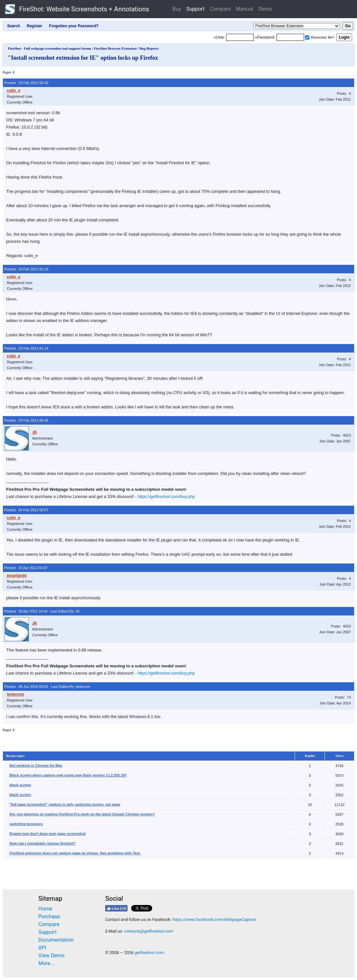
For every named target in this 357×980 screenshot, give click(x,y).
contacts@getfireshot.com (148, 931)
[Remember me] (307, 37)
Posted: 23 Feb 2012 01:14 (26, 348)
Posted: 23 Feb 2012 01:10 (26, 269)
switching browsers (26, 824)
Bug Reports (149, 48)
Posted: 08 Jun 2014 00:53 (26, 687)
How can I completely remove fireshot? (43, 843)
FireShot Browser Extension (115, 48)
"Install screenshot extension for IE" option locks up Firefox (83, 58)
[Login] (240, 37)
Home (45, 909)
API (42, 948)
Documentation (56, 940)
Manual (245, 9)
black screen (20, 785)
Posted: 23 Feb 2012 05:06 (26, 420)
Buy (177, 9)
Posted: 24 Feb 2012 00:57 (26, 510)
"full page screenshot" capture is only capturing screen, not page (65, 804)
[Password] (290, 37)
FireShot (77, 9)
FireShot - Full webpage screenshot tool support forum (49, 48)
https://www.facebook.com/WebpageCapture (214, 919)
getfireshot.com (149, 953)
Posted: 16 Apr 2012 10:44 (26, 611)
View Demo (51, 955)
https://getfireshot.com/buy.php (166, 496)
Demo (265, 9)
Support (195, 9)
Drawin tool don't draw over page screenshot (48, 834)
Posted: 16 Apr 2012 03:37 (26, 568)
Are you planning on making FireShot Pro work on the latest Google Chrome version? (82, 814)
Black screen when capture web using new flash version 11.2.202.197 (68, 775)
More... (46, 963)
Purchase (49, 917)
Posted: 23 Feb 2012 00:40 (26, 83)
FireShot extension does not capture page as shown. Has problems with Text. (75, 853)
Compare (220, 9)
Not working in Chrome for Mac (36, 765)
